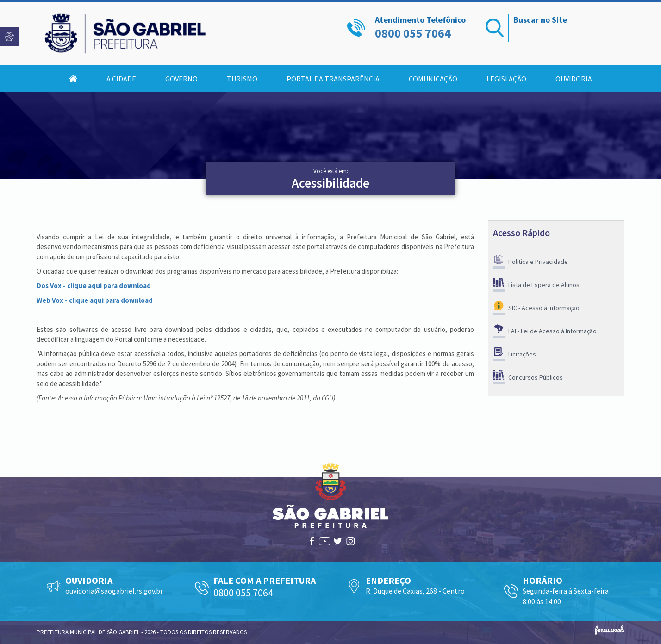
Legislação (506, 79)
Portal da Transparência (333, 79)
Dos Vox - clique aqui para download (94, 285)
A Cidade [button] (121, 79)
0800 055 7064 (413, 33)
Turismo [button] (242, 79)
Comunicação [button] (433, 79)
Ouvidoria (574, 79)
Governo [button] (181, 79)
